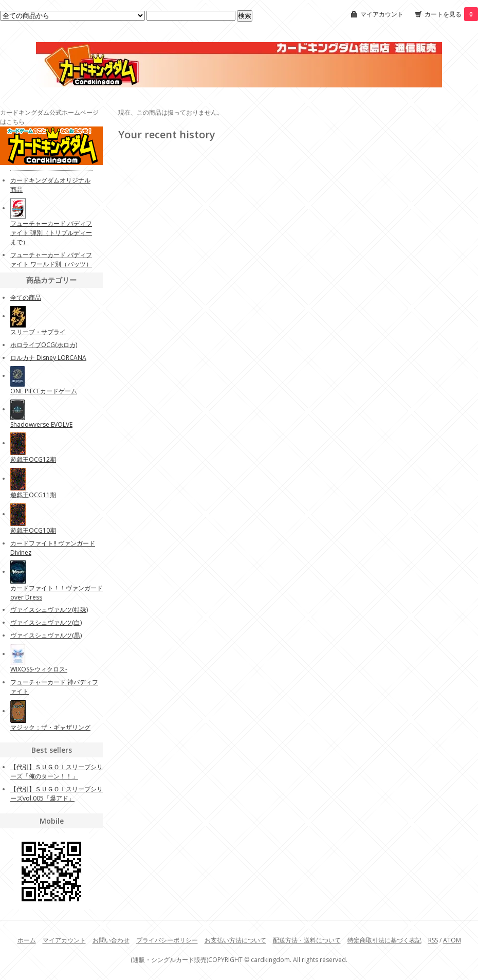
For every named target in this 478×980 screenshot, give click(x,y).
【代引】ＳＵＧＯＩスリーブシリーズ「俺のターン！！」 (57, 772)
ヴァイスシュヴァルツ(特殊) (49, 610)
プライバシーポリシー (167, 940)
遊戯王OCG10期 (33, 530)
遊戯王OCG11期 (33, 495)
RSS (433, 940)
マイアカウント (382, 14)
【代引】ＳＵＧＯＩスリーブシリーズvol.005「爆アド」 (57, 794)
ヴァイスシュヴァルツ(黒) (46, 635)
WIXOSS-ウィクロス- (39, 669)
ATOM (452, 940)
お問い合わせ (111, 940)
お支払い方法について (235, 940)
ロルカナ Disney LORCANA (48, 358)
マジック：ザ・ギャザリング (50, 727)
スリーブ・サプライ (38, 332)
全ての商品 (26, 297)
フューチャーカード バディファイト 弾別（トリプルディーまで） (51, 233)
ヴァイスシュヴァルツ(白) (46, 622)
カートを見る (451, 14)
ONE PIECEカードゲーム (44, 391)
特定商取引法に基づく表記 (384, 940)
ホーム (27, 940)
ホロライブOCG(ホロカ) (44, 345)
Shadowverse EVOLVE (41, 424)
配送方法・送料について (307, 940)
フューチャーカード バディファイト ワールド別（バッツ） (51, 259)
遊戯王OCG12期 (33, 459)
